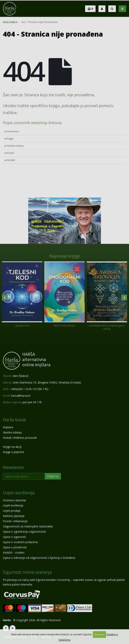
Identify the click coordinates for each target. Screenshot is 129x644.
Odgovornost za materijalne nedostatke (28, 526)
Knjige (10, 139)
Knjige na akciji (12, 447)
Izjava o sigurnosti (14, 537)
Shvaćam (99, 634)
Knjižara (8, 427)
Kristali (10, 153)
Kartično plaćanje (14, 516)
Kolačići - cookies (14, 552)
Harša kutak (15, 420)
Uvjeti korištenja (19, 493)
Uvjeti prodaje (12, 511)
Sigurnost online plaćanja (27, 572)
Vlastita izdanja (15, 146)
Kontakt (11, 160)
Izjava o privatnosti (15, 547)
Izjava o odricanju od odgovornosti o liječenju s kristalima (39, 558)
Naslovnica (10, 22)
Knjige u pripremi (13, 452)
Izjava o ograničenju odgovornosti (24, 532)
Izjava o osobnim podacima (20, 542)
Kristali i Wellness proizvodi (20, 438)
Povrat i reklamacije (15, 521)
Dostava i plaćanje (15, 500)
